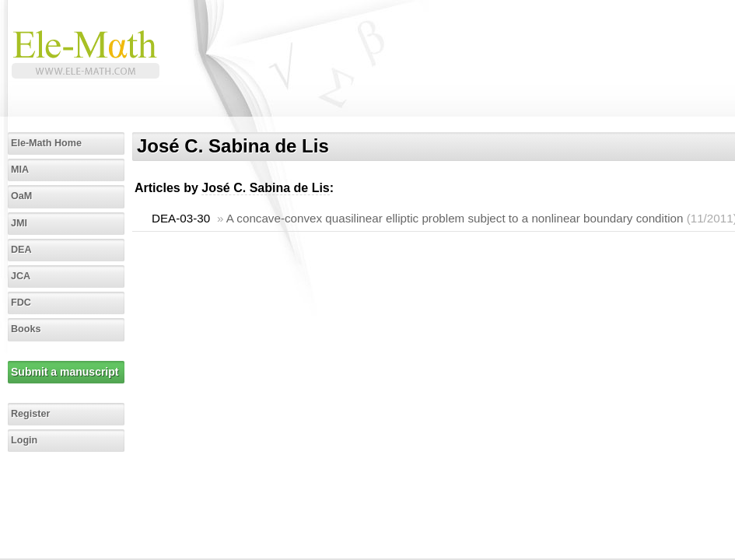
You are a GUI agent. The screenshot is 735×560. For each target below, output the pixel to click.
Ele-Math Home (46, 143)
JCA (21, 276)
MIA (20, 170)
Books (26, 329)
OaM (21, 196)
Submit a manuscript (65, 372)
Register (30, 414)
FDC (21, 303)
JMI (19, 223)
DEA (21, 250)
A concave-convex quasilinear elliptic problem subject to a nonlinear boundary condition (455, 218)
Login (24, 440)
